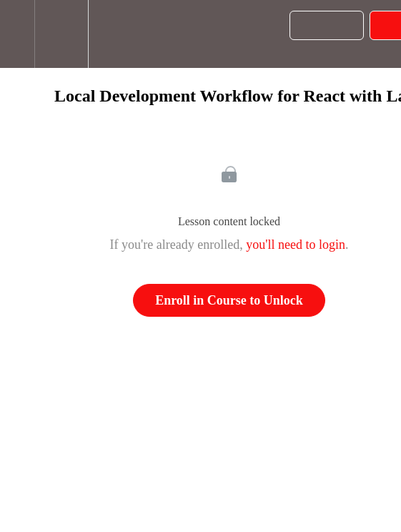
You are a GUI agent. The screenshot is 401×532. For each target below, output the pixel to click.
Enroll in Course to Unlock (229, 300)
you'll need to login (296, 245)
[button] (17, 34)
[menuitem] (61, 34)
